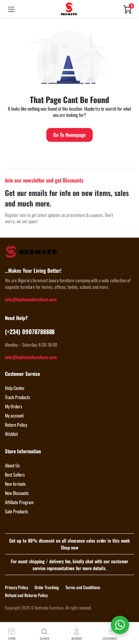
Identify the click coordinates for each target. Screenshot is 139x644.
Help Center (15, 388)
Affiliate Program (19, 502)
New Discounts (17, 493)
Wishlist (11, 434)
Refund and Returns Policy (26, 595)
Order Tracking (47, 587)
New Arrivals (15, 484)
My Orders (13, 406)
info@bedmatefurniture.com (31, 299)
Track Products (17, 397)
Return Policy (16, 425)
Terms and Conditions (83, 587)
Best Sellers (15, 474)
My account (14, 415)
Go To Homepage (69, 135)
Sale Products (16, 511)
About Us (12, 465)
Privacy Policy (16, 587)
